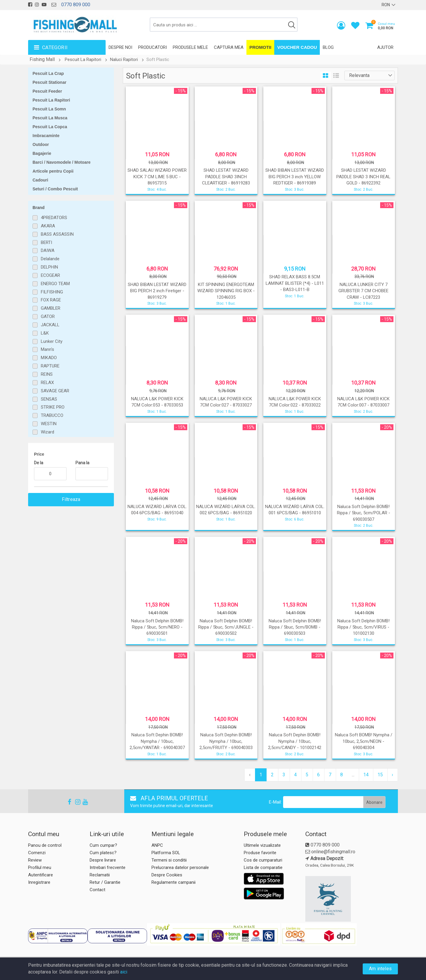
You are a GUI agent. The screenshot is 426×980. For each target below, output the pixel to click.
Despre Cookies (167, 875)
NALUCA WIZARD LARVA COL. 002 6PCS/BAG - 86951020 (226, 510)
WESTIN (49, 424)
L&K (45, 333)
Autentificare (41, 875)
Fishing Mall (42, 59)
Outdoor (41, 144)
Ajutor (385, 47)
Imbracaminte (46, 136)
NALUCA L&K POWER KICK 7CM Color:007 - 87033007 (363, 402)
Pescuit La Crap (48, 73)
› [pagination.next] (392, 775)
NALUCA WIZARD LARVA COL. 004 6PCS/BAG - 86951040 (157, 510)
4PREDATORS (54, 218)
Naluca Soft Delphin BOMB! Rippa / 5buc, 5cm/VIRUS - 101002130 (363, 627)
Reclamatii (100, 875)
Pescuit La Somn (49, 109)
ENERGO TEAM (55, 284)
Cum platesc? (103, 853)
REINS (47, 374)
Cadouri (40, 180)
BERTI (46, 242)
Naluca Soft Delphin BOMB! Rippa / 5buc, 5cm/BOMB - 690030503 (295, 627)
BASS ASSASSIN (57, 234)
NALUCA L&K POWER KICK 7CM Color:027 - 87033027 (226, 402)
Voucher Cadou (297, 47)
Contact (97, 890)
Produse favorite (260, 853)
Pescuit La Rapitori (83, 60)
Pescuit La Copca (50, 127)
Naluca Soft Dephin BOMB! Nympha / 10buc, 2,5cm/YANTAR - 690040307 (157, 741)
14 (366, 775)
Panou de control (45, 845)
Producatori (153, 47)
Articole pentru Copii (53, 171)
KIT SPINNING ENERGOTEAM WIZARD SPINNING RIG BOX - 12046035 (226, 291)
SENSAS (49, 399)
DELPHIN (49, 267)
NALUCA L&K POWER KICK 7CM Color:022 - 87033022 (295, 402)
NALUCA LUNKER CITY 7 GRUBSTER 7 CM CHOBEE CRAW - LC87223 (363, 291)
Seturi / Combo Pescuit (55, 189)
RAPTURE (50, 366)
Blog (328, 47)
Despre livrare (103, 860)
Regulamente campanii (174, 882)
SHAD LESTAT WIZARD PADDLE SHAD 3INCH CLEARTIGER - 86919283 (226, 177)
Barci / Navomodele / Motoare (62, 162)
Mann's (47, 349)
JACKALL (50, 325)
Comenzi (37, 853)
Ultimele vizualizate (262, 845)
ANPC (157, 845)
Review (35, 860)
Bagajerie (42, 153)
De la (39, 463)
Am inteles (380, 969)
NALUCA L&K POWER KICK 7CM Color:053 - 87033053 (157, 402)
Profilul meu (40, 867)
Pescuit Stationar (49, 82)
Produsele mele (190, 47)
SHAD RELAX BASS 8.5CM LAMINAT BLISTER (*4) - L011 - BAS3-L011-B (295, 283)
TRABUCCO (52, 415)
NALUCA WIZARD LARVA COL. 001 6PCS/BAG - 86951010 (295, 510)
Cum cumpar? (103, 845)
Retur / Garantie (105, 882)
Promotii (260, 47)
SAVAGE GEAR (55, 391)
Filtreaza (71, 499)
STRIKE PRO (53, 407)
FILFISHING (52, 292)
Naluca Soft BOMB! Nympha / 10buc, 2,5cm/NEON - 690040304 (364, 741)
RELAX (47, 383)
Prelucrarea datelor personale (180, 867)
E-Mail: (275, 802)
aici (124, 972)
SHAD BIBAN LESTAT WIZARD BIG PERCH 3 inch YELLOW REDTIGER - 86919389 (295, 177)
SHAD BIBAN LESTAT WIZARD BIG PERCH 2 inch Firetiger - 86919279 (157, 291)
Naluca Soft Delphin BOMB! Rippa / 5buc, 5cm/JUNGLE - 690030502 (226, 627)
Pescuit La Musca (50, 118)
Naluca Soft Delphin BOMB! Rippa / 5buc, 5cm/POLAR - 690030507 (364, 513)
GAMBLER (51, 308)
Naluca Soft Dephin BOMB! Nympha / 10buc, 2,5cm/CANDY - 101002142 (295, 741)
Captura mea (229, 47)
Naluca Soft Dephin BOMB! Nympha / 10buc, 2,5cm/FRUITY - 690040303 (226, 741)
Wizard (47, 432)
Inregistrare (39, 882)
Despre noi (120, 47)
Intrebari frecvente (108, 867)
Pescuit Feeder (47, 91)
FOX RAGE (51, 300)
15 (380, 775)
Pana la (82, 463)
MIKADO (49, 358)
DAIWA (48, 250)
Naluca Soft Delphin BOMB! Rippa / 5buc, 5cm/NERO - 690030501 (157, 627)
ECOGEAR (50, 275)
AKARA (48, 226)
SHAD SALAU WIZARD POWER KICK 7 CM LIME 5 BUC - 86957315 (157, 177)
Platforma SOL (166, 853)
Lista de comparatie (263, 867)
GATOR (48, 317)
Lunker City (52, 341)
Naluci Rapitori (124, 60)
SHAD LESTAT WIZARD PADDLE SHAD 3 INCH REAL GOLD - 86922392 (363, 177)
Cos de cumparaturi (263, 860)
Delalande (50, 259)
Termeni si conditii (169, 860)
